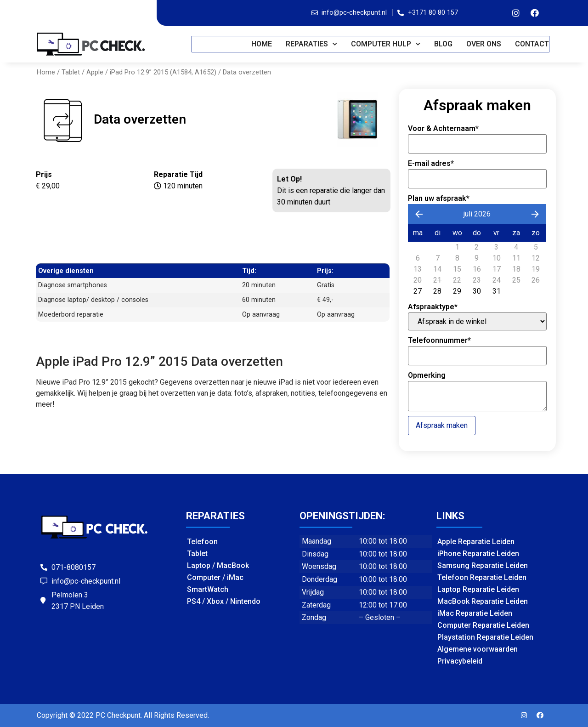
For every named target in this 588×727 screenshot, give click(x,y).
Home (262, 44)
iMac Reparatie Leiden (475, 613)
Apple (95, 72)
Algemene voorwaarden (478, 649)
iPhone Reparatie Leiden (478, 554)
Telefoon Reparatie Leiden (482, 577)
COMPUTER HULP (386, 44)
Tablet (71, 72)
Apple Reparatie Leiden (476, 542)
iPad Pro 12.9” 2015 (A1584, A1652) (163, 72)
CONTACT (532, 44)
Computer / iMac (215, 577)
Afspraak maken (442, 425)
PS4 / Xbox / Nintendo (224, 601)
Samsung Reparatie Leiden (483, 565)
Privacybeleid (460, 661)
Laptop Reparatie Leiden (478, 589)
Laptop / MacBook (218, 565)
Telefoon (202, 542)
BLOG (444, 44)
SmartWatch (208, 589)
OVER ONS (484, 44)
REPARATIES (312, 44)
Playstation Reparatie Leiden (485, 637)
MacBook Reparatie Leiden (483, 601)
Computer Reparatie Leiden (483, 625)
